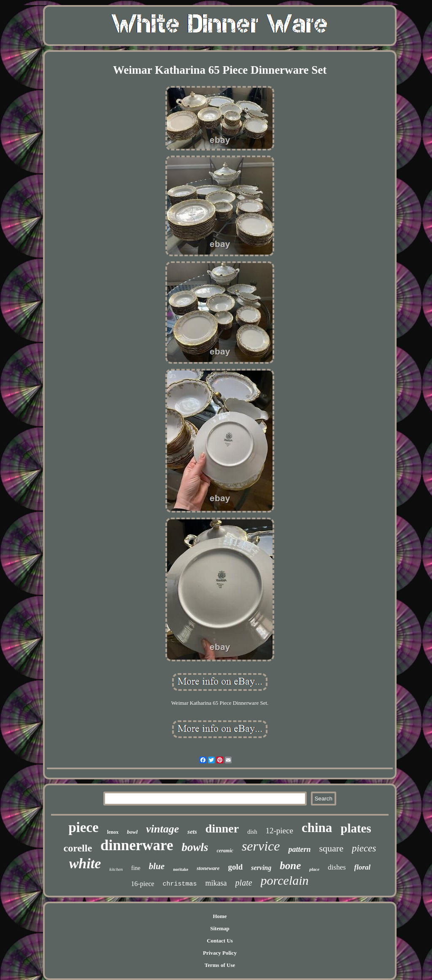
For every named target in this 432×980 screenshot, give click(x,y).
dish (252, 832)
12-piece (279, 831)
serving (261, 868)
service (261, 846)
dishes (337, 867)
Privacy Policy (220, 953)
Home (220, 916)
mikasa (216, 883)
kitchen (116, 869)
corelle (78, 848)
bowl (132, 832)
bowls (195, 847)
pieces (364, 848)
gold (235, 867)
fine (136, 868)
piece (83, 827)
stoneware (208, 868)
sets (192, 832)
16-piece (143, 884)
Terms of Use (220, 965)
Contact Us (220, 941)
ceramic (225, 851)
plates (356, 828)
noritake (181, 869)
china (317, 828)
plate (244, 883)
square (331, 848)
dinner (222, 828)
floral (363, 867)
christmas (180, 884)
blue (157, 866)
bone (290, 866)
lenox (113, 832)
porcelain (285, 880)
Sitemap (220, 928)
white (85, 863)
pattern (299, 849)
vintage (162, 829)
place (314, 869)
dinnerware (137, 845)
